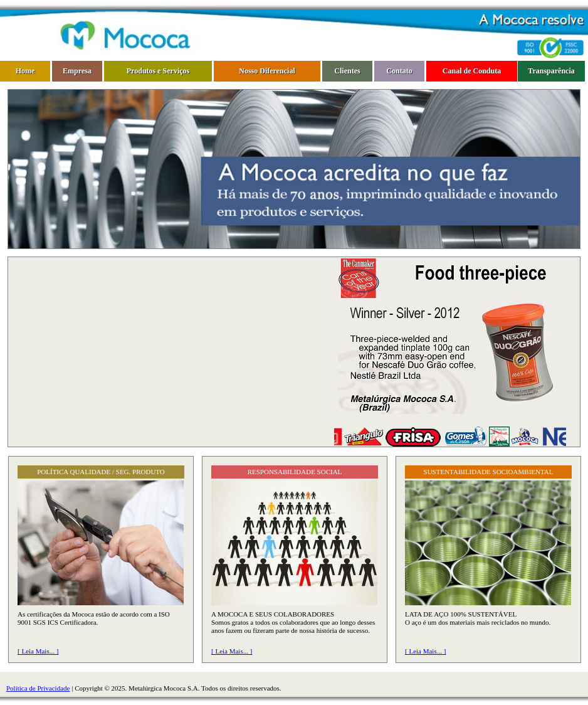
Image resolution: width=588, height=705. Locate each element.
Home (25, 71)
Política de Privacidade (38, 688)
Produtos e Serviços (158, 71)
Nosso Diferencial (267, 71)
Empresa (77, 71)
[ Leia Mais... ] (38, 651)
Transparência (551, 71)
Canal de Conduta (472, 71)
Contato (399, 71)
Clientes (347, 71)
